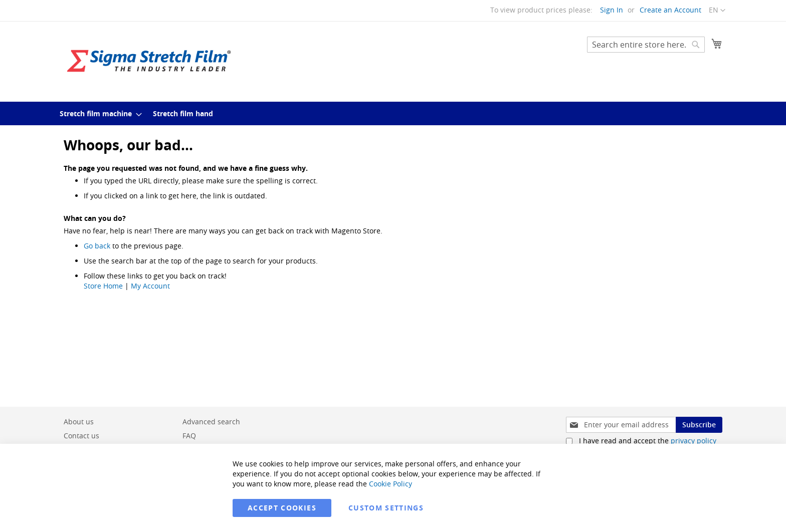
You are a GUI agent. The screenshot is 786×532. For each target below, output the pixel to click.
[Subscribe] (699, 425)
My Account (150, 286)
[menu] (393, 113)
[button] (717, 11)
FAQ (189, 436)
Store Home (103, 286)
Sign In (612, 10)
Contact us (81, 436)
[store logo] (149, 61)
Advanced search (211, 422)
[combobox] (646, 45)
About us (79, 422)
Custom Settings (386, 508)
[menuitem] (98, 113)
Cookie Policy (390, 484)
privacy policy (694, 441)
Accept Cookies (282, 508)
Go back (97, 246)
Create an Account (670, 10)
